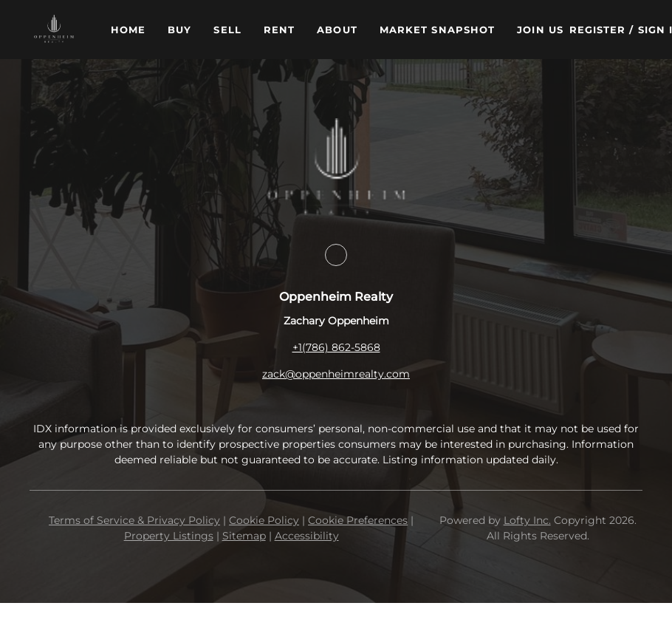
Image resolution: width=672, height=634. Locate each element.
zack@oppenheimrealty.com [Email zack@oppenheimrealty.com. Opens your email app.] (336, 374)
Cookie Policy (264, 520)
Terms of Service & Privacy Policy (134, 520)
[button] (54, 30)
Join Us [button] (540, 30)
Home (128, 30)
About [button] (337, 30)
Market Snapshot (438, 30)
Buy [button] (179, 30)
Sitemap (244, 536)
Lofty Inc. (527, 520)
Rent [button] (279, 30)
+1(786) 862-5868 (336, 347)
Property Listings (169, 536)
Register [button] (598, 30)
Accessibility (307, 536)
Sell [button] (227, 30)
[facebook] (336, 255)
